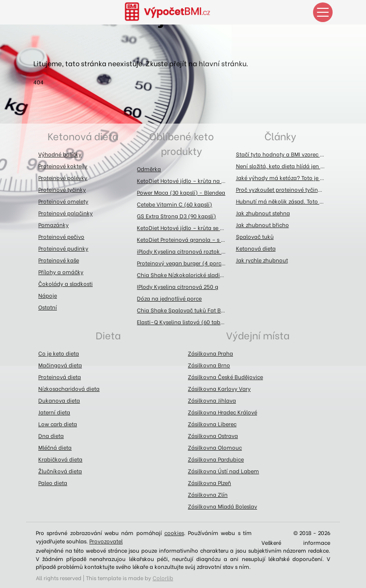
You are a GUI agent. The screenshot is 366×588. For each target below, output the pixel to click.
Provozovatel (106, 541)
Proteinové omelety (63, 201)
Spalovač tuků (255, 236)
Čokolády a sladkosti (65, 283)
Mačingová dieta (60, 365)
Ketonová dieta (83, 136)
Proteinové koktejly (63, 166)
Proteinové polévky (63, 178)
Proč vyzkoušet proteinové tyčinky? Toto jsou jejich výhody (283, 189)
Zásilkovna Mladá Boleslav (222, 506)
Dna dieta (51, 435)
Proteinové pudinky (63, 248)
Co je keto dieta (59, 353)
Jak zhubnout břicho (262, 225)
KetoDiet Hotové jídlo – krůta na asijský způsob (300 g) (184, 180)
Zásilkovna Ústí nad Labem (223, 471)
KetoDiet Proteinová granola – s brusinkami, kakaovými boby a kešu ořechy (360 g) (184, 239)
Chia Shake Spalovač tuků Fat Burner (184, 310)
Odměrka (149, 169)
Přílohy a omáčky (61, 272)
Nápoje (48, 295)
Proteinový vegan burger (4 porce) (182, 263)
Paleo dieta (53, 483)
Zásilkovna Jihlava (212, 400)
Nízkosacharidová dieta (69, 388)
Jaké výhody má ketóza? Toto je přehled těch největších (283, 178)
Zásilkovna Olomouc (215, 447)
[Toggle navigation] (323, 12)
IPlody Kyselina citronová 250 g (178, 286)
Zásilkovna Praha (210, 353)
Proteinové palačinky (65, 213)
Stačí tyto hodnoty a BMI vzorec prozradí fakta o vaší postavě (283, 154)
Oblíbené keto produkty (182, 143)
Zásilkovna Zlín (208, 494)
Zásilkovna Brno (209, 365)
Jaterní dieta (54, 412)
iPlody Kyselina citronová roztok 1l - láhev (184, 251)
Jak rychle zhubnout (262, 260)
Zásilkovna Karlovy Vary (219, 388)
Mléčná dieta (55, 447)
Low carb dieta (58, 424)
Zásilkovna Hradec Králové (222, 412)
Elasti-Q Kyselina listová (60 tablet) (183, 322)
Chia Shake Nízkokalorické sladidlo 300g (184, 275)
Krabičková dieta (60, 459)
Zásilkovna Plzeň (209, 483)
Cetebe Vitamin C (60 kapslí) (174, 204)
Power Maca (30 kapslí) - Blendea (181, 192)
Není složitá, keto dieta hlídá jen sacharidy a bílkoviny (283, 166)
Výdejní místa (258, 335)
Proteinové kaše (59, 260)
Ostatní (48, 307)
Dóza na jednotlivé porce (169, 298)
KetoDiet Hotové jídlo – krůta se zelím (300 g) (184, 228)
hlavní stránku (222, 63)
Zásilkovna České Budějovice (225, 377)
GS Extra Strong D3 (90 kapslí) (176, 216)
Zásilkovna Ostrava (213, 435)
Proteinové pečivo (61, 236)
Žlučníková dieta (60, 471)
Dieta (108, 335)
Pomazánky (53, 225)
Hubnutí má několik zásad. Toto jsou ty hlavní (283, 201)
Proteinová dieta (60, 377)
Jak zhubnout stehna (263, 213)
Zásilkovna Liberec (212, 424)
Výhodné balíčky (60, 154)
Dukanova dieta (59, 400)
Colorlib (163, 578)
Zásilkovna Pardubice (216, 459)
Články (280, 136)
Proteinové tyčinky (62, 189)
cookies (174, 533)
